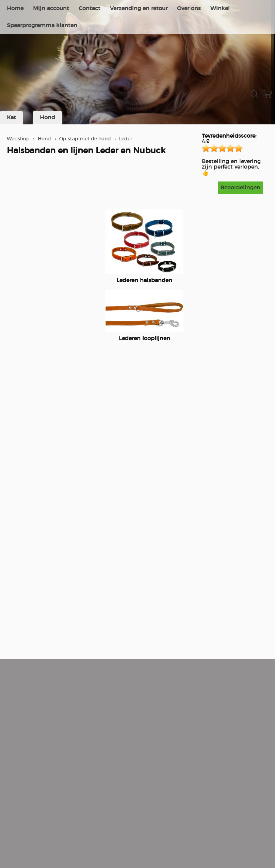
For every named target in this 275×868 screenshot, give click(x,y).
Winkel (220, 8)
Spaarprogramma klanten (42, 25)
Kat (11, 118)
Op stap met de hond (85, 139)
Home (15, 8)
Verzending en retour (139, 8)
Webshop (18, 139)
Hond (47, 118)
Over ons (189, 8)
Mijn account (51, 8)
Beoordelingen (240, 188)
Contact (90, 8)
